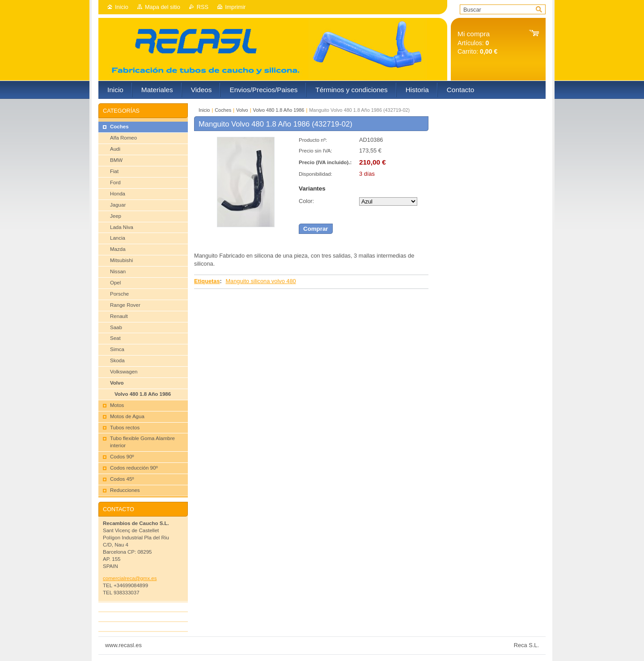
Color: (306, 201)
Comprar (316, 229)
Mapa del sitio (163, 7)
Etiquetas (207, 281)
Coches (223, 110)
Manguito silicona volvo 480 (261, 281)
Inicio (122, 7)
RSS (203, 7)
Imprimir (235, 7)
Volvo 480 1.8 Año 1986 (279, 110)
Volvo (242, 110)
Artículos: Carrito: (477, 43)
